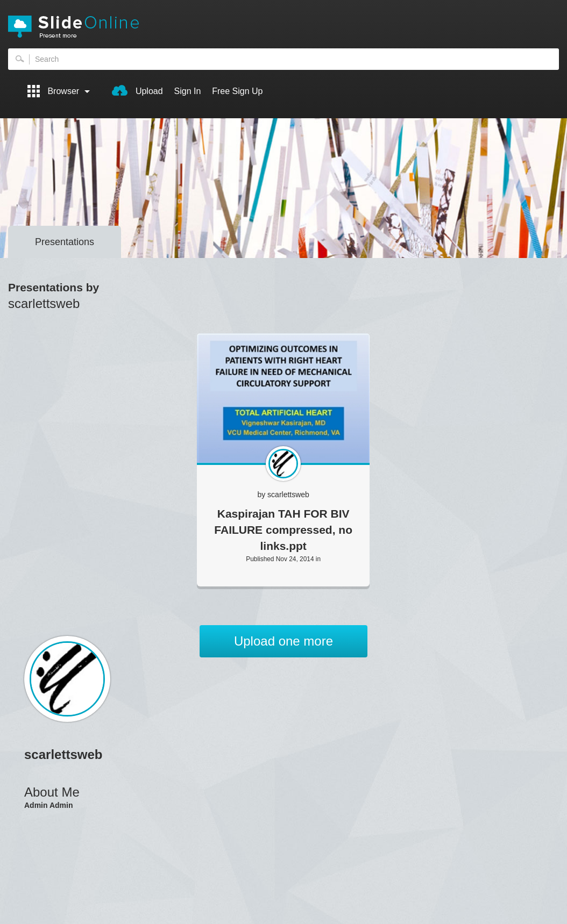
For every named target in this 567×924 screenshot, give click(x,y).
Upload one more (283, 641)
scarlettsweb (288, 495)
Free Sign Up (237, 91)
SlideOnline (283, 27)
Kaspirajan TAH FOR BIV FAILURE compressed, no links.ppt (283, 530)
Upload (137, 90)
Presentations (65, 242)
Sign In (188, 91)
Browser (59, 91)
